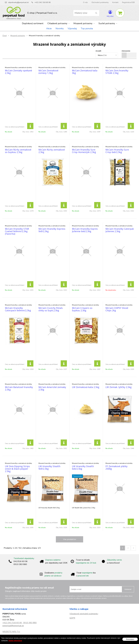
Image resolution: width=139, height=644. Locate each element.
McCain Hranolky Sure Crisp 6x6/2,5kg (117, 151)
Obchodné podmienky (100, 2)
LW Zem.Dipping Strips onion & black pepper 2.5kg (17, 469)
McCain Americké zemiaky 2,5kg (52, 388)
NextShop (66, 640)
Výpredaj (72, 28)
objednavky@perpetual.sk (18, 2)
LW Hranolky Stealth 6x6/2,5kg (83, 467)
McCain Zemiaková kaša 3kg (85, 72)
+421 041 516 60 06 (43, 2)
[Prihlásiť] (110, 14)
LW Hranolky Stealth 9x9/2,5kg (49, 467)
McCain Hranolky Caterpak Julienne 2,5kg (120, 230)
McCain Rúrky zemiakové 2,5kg (52, 151)
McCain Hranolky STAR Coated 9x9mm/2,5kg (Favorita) (17, 231)
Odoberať (128, 589)
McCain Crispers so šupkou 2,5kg (82, 309)
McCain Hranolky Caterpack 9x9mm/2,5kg (18, 309)
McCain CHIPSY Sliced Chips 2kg (117, 309)
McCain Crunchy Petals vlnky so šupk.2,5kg (51, 309)
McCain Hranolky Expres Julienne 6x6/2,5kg (85, 230)
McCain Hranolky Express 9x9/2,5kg (52, 230)
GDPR (72, 618)
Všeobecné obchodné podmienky (84, 614)
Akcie (49, 28)
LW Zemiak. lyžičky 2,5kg (119, 387)
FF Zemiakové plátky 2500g (116, 467)
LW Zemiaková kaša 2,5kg (86, 387)
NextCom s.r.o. (97, 640)
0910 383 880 (30, 623)
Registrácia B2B (128, 2)
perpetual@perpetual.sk (13, 626)
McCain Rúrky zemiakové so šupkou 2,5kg (18, 151)
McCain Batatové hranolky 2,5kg (19, 388)
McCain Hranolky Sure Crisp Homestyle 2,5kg (84, 151)
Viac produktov (70, 539)
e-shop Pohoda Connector (80, 640)
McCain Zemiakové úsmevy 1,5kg (48, 72)
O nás (85, 2)
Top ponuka (87, 28)
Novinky (60, 28)
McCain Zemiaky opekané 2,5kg (18, 72)
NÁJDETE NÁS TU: (11, 632)
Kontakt (115, 2)
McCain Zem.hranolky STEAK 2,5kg (117, 72)
